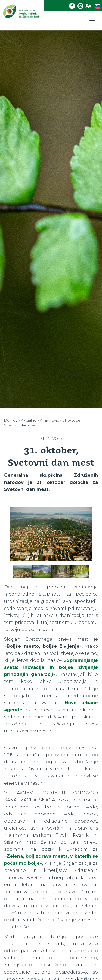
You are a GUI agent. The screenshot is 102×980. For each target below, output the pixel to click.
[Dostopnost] (89, 6)
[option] (51, 536)
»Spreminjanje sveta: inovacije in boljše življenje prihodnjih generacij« (51, 667)
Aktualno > (30, 420)
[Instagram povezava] (81, 6)
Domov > (12, 420)
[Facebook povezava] (73, 6)
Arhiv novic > (51, 420)
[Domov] (22, 15)
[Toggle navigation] (92, 21)
